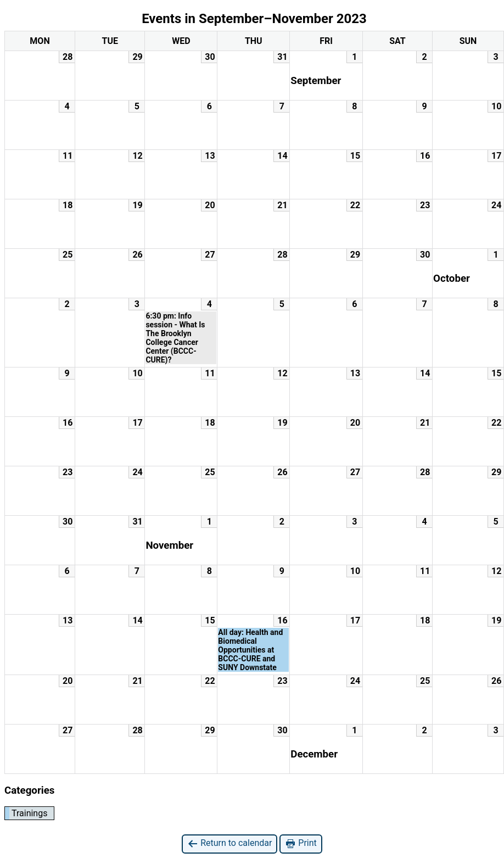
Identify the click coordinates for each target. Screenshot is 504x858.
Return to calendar (229, 843)
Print (301, 843)
